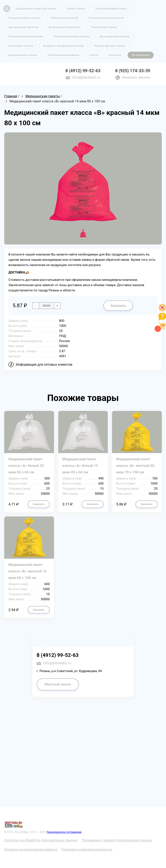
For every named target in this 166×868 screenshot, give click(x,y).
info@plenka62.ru (86, 77)
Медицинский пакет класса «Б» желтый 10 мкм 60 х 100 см (28, 571)
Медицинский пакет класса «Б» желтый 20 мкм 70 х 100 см (135, 466)
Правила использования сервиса (31, 850)
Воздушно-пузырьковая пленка (63, 46)
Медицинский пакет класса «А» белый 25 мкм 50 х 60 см (26, 466)
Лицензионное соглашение (64, 832)
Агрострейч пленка (21, 46)
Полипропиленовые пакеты (72, 36)
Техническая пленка (104, 27)
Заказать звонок (136, 77)
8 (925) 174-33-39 (133, 71)
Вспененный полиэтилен (65, 27)
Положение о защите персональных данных (117, 840)
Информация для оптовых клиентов (44, 365)
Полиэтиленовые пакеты (24, 18)
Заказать (118, 306)
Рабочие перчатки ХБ (64, 18)
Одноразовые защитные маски (36, 9)
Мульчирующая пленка (115, 36)
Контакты (115, 55)
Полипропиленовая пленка (26, 36)
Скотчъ (94, 55)
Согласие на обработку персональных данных (41, 840)
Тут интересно (140, 55)
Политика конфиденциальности (87, 850)
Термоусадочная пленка (110, 46)
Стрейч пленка (76, 9)
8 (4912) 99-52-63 (83, 71)
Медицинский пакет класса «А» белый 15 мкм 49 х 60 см (80, 466)
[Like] (162, 310)
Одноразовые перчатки (23, 27)
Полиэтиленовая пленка (111, 9)
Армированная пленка (23, 55)
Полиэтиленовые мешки (63, 55)
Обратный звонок (58, 684)
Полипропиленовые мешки (106, 18)
